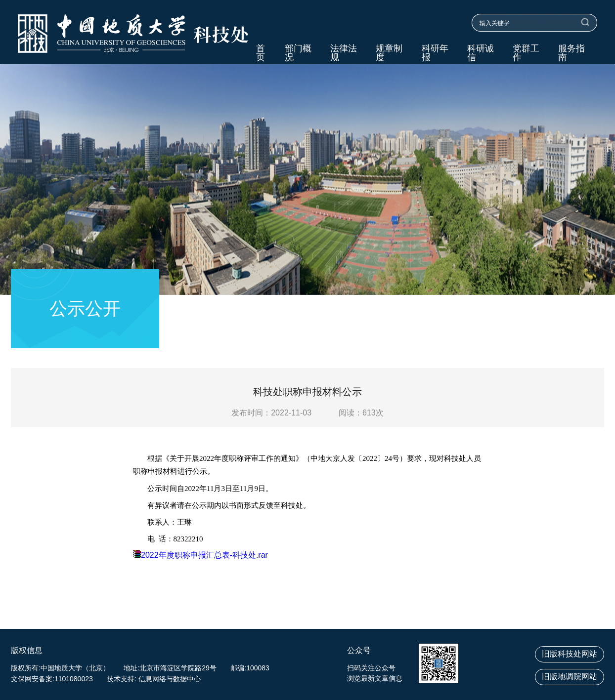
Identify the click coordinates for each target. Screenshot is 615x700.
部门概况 (298, 53)
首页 (261, 53)
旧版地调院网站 (570, 677)
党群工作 (526, 53)
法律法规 (344, 53)
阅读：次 (361, 413)
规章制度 (389, 53)
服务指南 (571, 53)
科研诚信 (481, 53)
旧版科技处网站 (570, 654)
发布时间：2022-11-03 (271, 413)
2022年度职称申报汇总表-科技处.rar (200, 555)
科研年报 (435, 53)
